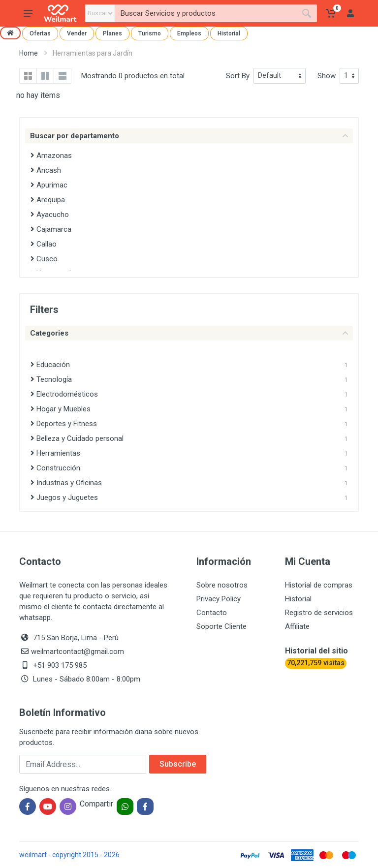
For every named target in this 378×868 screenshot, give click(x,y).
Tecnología (51, 379)
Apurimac (49, 185)
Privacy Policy (219, 599)
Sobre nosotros (222, 585)
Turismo (150, 33)
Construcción (55, 468)
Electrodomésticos (64, 394)
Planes (112, 33)
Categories (189, 333)
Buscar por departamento (189, 136)
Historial (229, 33)
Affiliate (297, 626)
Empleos (189, 33)
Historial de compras (319, 585)
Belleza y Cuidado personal (77, 438)
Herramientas (55, 453)
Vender (77, 33)
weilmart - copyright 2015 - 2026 (69, 855)
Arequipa (48, 200)
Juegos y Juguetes (64, 497)
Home (29, 53)
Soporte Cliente (221, 626)
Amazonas (51, 155)
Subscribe (178, 764)
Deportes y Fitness (64, 424)
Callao (44, 244)
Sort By (238, 76)
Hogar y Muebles (61, 409)
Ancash (46, 170)
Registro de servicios (319, 613)
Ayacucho (50, 215)
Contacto (212, 613)
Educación (50, 365)
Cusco (44, 259)
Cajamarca (51, 229)
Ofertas (40, 33)
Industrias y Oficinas (66, 483)
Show (327, 76)
